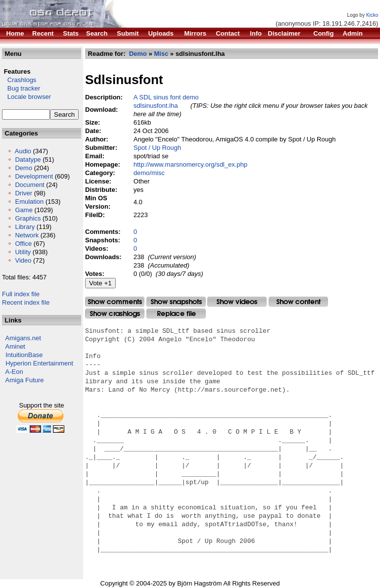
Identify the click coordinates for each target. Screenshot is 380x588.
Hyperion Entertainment (39, 363)
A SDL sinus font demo (166, 97)
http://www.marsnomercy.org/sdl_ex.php (190, 164)
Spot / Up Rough (157, 148)
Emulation (29, 202)
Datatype (28, 159)
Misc (161, 54)
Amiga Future (25, 380)
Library (25, 227)
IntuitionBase (24, 355)
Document (29, 185)
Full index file (21, 294)
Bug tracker (21, 88)
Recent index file (26, 302)
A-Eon (14, 372)
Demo (24, 168)
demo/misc (149, 173)
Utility (23, 252)
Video (23, 260)
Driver (24, 193)
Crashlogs (19, 80)
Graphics (28, 218)
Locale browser (26, 97)
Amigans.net (23, 338)
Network (27, 235)
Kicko (372, 15)
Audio (23, 151)
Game (24, 210)
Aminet (15, 346)
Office (23, 244)
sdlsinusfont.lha (156, 106)
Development (34, 176)
